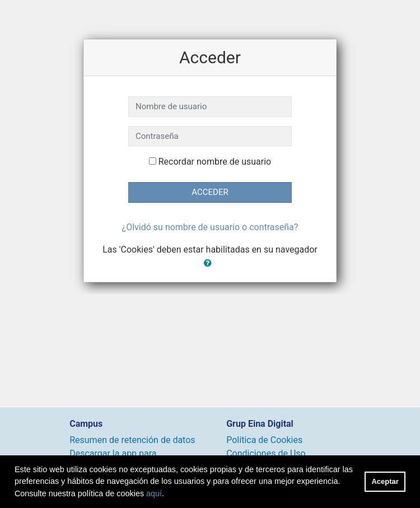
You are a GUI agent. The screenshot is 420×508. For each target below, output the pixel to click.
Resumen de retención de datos (132, 440)
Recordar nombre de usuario (215, 162)
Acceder (210, 192)
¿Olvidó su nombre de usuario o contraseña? (210, 227)
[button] (210, 264)
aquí (154, 493)
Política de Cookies (264, 440)
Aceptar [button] (385, 481)
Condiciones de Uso (266, 453)
